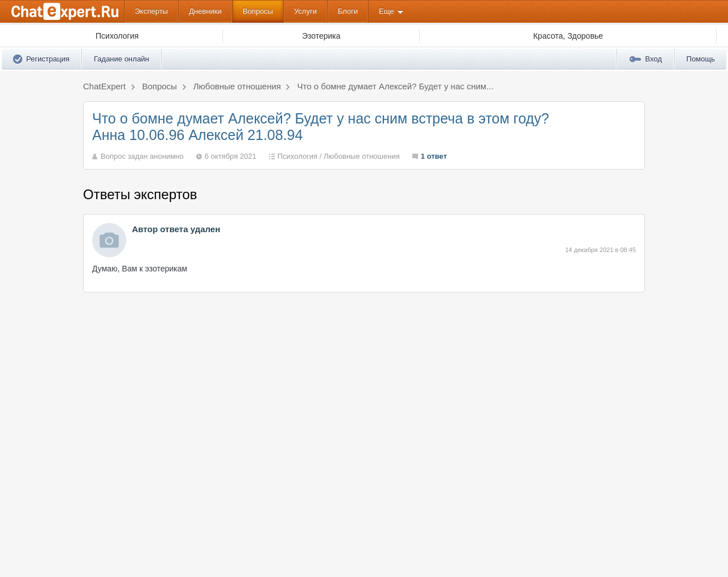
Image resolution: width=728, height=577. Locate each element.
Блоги (348, 11)
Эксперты (151, 11)
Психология (297, 156)
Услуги (305, 11)
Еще (386, 11)
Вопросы (258, 11)
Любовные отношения (362, 156)
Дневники (205, 11)
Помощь (701, 59)
